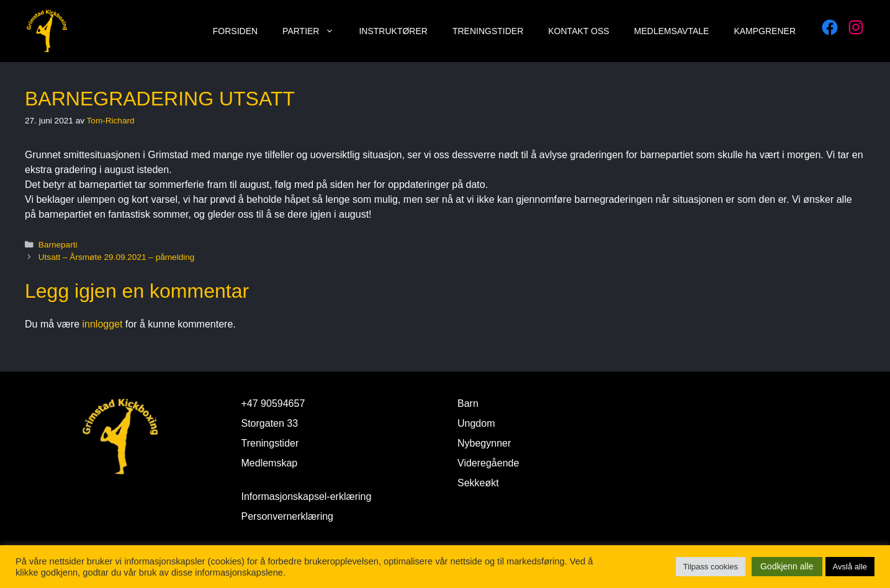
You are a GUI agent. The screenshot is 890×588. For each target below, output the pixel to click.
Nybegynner (484, 443)
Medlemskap (270, 463)
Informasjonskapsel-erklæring (307, 497)
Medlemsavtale (672, 31)
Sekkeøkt (478, 483)
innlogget (102, 324)
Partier (314, 31)
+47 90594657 (273, 403)
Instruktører (393, 31)
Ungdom (476, 423)
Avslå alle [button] (850, 567)
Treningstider (488, 31)
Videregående (488, 463)
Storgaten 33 (270, 423)
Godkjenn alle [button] (787, 566)
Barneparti (58, 245)
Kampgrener (765, 31)
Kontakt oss (578, 31)
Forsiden (235, 31)
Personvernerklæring (288, 516)
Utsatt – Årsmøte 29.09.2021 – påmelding (117, 257)
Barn (468, 403)
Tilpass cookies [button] (711, 567)
